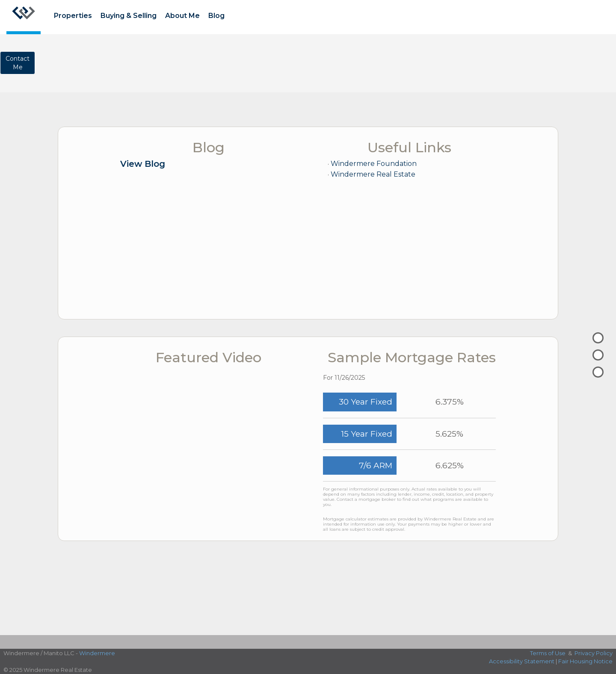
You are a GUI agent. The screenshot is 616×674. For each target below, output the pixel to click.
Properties (73, 16)
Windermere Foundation (374, 164)
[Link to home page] (24, 17)
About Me (182, 16)
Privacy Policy (594, 653)
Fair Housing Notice (585, 661)
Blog (216, 16)
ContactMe (18, 63)
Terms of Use (548, 653)
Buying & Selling (129, 16)
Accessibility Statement (522, 661)
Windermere (97, 653)
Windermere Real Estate (373, 174)
